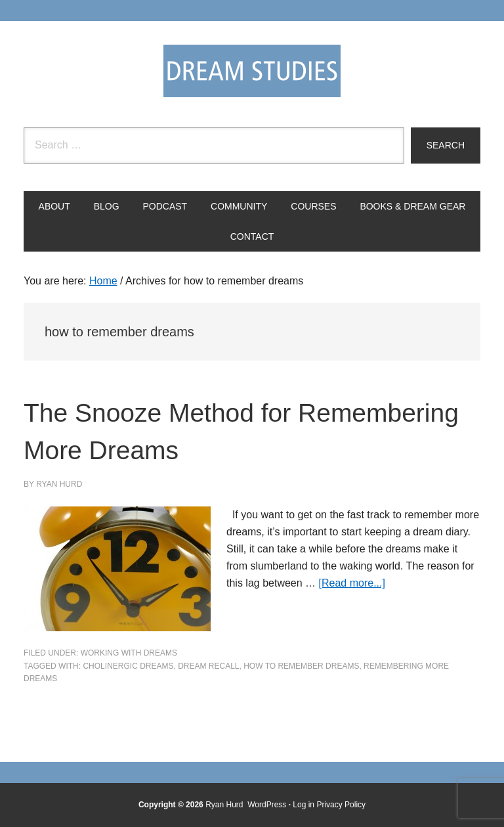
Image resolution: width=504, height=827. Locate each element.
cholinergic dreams (128, 666)
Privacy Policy (341, 805)
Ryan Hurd (225, 805)
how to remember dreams (301, 666)
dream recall (208, 666)
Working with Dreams (129, 653)
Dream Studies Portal (252, 71)
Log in (304, 805)
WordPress (267, 805)
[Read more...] (352, 583)
